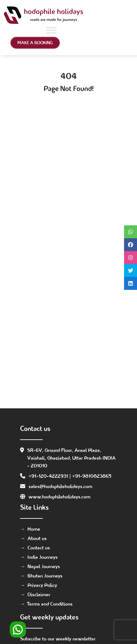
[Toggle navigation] (124, 15)
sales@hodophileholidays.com (60, 486)
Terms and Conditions (50, 604)
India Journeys (43, 557)
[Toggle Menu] (51, 30)
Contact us (39, 548)
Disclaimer (39, 594)
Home (34, 529)
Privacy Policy (42, 585)
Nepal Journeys (44, 566)
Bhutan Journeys (45, 576)
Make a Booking (35, 43)
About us (37, 538)
